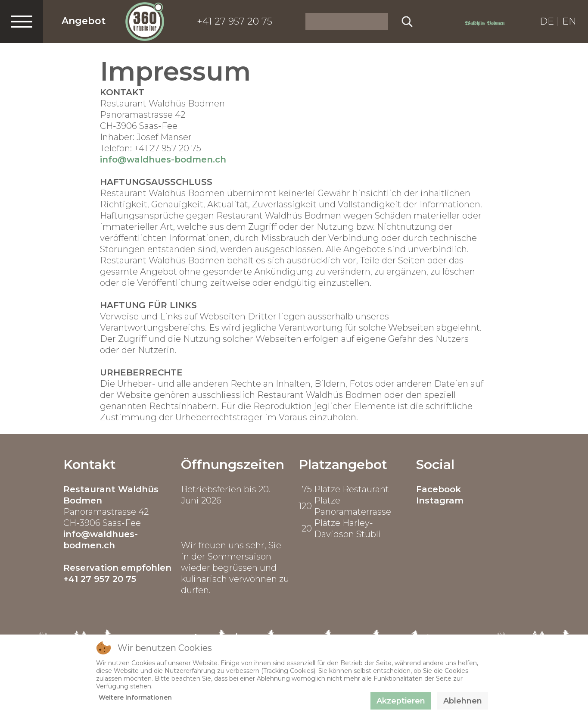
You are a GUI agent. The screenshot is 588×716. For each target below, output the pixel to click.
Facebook (439, 489)
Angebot (84, 21)
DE (547, 21)
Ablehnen (463, 701)
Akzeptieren (401, 701)
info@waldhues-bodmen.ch (163, 159)
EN (569, 21)
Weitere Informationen (135, 697)
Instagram (440, 500)
